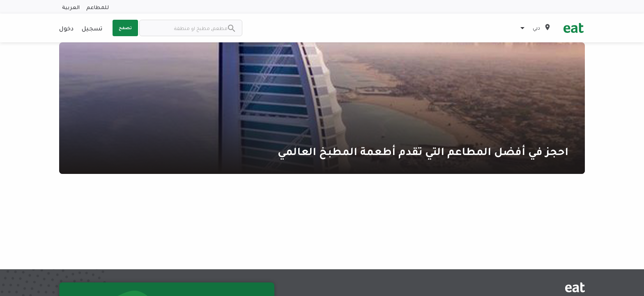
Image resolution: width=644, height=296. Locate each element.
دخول (66, 28)
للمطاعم (98, 7)
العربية (71, 7)
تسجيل (92, 28)
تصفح (125, 28)
